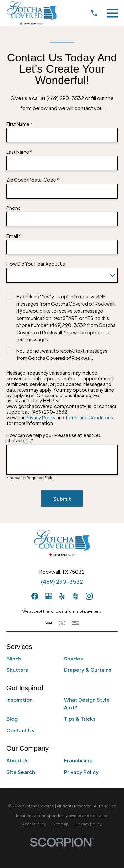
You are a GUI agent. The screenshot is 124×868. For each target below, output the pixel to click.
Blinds (14, 658)
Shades (74, 658)
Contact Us (20, 730)
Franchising (78, 760)
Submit (62, 498)
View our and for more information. (60, 420)
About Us (18, 760)
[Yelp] (62, 596)
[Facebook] (35, 596)
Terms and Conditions (89, 417)
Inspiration (20, 700)
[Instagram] (89, 596)
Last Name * (19, 152)
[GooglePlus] (48, 596)
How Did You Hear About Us (36, 264)
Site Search (21, 772)
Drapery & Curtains (88, 670)
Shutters (17, 670)
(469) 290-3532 (62, 581)
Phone (13, 208)
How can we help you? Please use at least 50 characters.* (53, 438)
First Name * (19, 124)
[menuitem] (34, 824)
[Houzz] (76, 596)
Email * (14, 236)
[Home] (32, 13)
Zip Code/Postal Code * (33, 180)
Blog (12, 718)
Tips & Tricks (80, 718)
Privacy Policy (41, 417)
